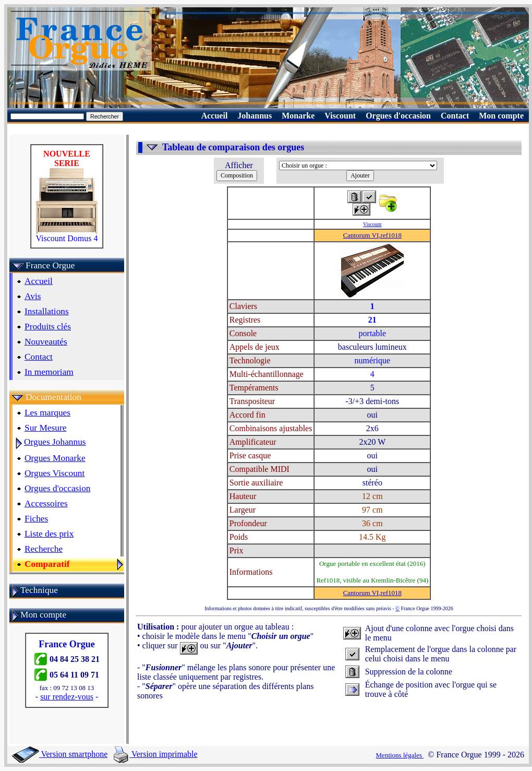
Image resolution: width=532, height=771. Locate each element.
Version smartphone (60, 754)
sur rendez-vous (67, 697)
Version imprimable (155, 754)
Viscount (372, 224)
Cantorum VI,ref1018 (372, 235)
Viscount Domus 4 (67, 235)
